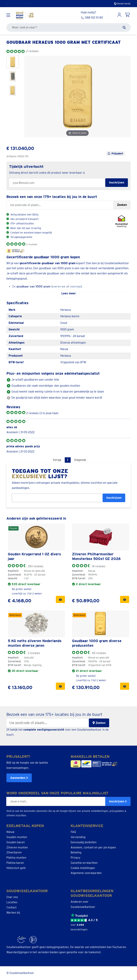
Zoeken (122, 205)
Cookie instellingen (83, 868)
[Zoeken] (124, 27)
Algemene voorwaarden (86, 873)
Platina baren (15, 863)
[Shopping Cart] (128, 15)
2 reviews (32, 244)
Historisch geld (16, 868)
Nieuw (10, 832)
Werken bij (13, 913)
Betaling (76, 852)
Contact (12, 907)
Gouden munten (17, 837)
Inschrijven (114, 498)
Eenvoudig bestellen (84, 842)
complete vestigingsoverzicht (44, 729)
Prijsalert (115, 154)
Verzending (78, 837)
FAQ (73, 832)
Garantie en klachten (84, 863)
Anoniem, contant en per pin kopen (93, 847)
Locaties (12, 902)
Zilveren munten (17, 847)
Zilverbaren (14, 852)
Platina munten (16, 858)
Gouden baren (16, 842)
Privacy (76, 858)
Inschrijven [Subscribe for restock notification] (117, 183)
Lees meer (69, 293)
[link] (36, 537)
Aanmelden (19, 778)
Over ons (12, 897)
